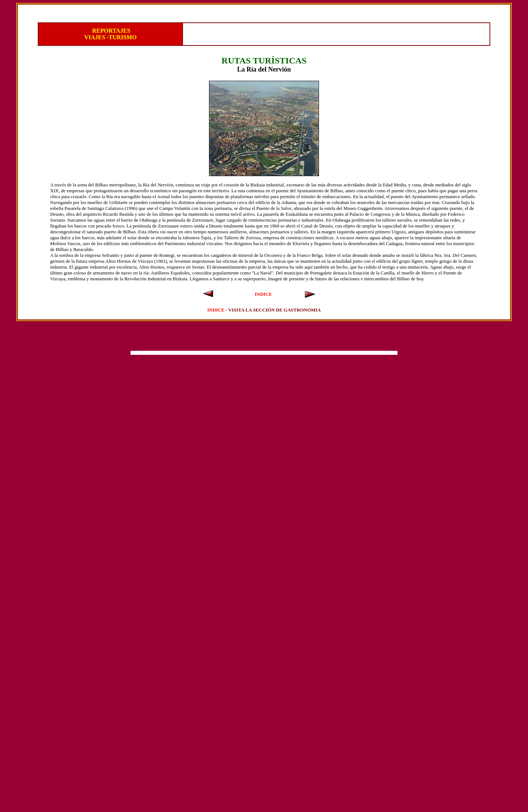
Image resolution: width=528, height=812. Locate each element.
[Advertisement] (264, 338)
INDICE (263, 294)
